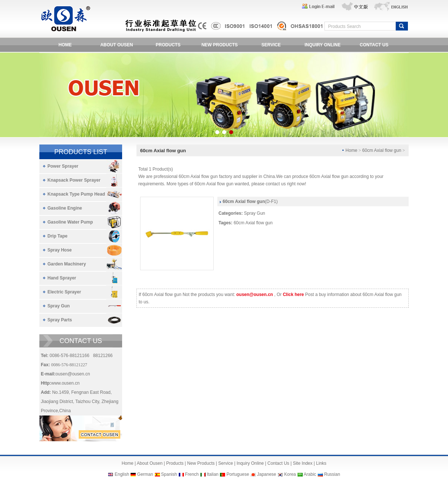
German (145, 474)
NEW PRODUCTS (220, 45)
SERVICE (271, 45)
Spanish (169, 474)
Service (225, 463)
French (192, 474)
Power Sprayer (63, 166)
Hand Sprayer (62, 278)
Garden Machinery (67, 264)
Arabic (310, 474)
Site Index (303, 463)
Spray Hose (60, 250)
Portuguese (238, 474)
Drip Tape (57, 236)
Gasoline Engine (65, 208)
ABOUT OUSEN (117, 45)
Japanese (267, 474)
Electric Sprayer (64, 292)
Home (128, 463)
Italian (213, 474)
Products (175, 463)
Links (321, 463)
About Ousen (150, 463)
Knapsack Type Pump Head (76, 194)
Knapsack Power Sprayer (74, 180)
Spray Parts (60, 320)
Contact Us (278, 463)
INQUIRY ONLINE (323, 45)
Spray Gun (59, 306)
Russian (332, 474)
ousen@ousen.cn (73, 374)
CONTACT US (374, 45)
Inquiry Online (250, 463)
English (122, 474)
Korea (290, 474)
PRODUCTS (168, 45)
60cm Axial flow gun (253, 223)
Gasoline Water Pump (70, 222)
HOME (65, 45)
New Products (201, 463)
